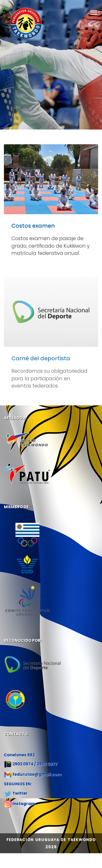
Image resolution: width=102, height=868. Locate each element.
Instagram (24, 804)
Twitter (20, 793)
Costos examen (33, 226)
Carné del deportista (41, 361)
